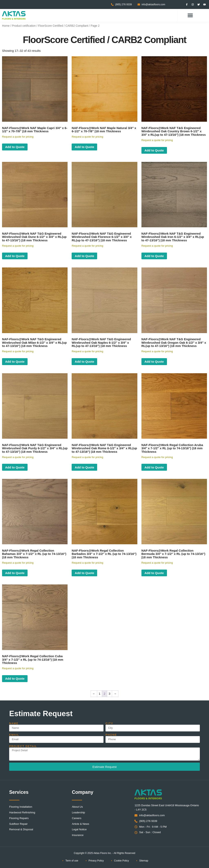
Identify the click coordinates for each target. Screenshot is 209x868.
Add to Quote (15, 147)
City (109, 723)
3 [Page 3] (109, 694)
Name (14, 723)
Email (14, 735)
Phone (111, 735)
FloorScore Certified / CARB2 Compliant (63, 26)
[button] (190, 15)
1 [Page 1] (99, 694)
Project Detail (23, 746)
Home (6, 26)
